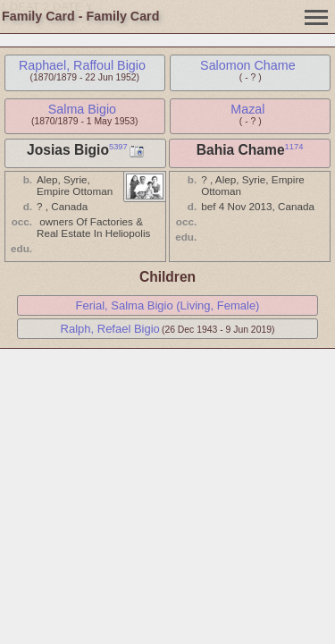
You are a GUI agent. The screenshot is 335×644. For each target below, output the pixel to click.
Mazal (247, 109)
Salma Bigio (82, 109)
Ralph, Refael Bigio (110, 329)
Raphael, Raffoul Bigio (82, 65)
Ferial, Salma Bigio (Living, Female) (168, 305)
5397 (118, 147)
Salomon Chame (248, 65)
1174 (294, 147)
